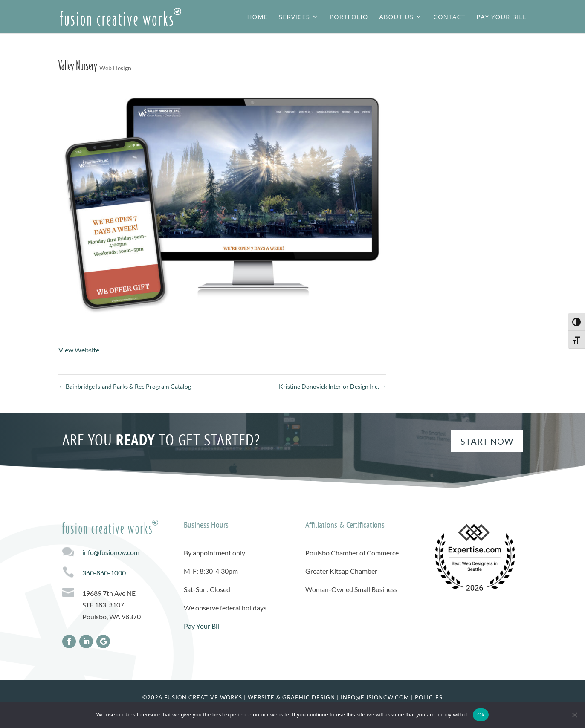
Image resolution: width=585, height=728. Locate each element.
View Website (79, 350)
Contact (449, 17)
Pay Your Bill (501, 17)
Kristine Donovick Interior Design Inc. (333, 386)
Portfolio (349, 17)
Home (257, 17)
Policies (429, 697)
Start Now (487, 441)
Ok (481, 715)
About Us (396, 17)
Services (294, 17)
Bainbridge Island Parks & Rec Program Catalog (125, 386)
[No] (574, 715)
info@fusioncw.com (111, 552)
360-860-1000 (104, 573)
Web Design (115, 68)
